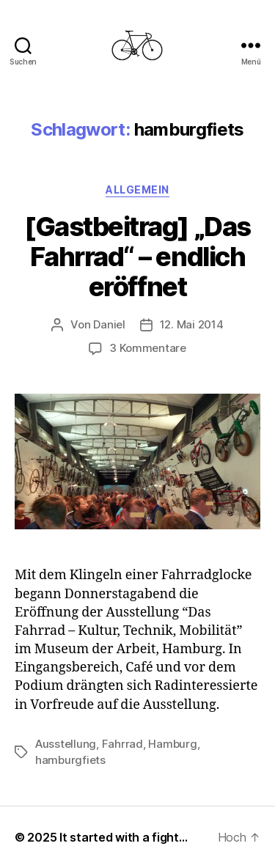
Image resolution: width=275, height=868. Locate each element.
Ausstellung (66, 744)
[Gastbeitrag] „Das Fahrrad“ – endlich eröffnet (137, 257)
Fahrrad (122, 744)
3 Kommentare (148, 348)
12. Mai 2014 (192, 324)
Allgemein (137, 190)
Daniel (109, 324)
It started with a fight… (124, 837)
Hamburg (172, 744)
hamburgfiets (70, 760)
